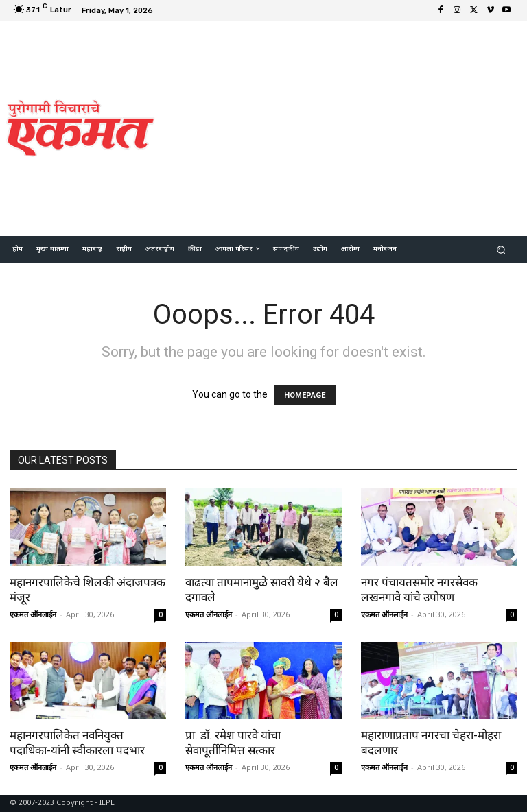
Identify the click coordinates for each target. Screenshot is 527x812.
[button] (501, 249)
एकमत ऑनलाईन (33, 614)
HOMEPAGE (305, 395)
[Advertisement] (347, 126)
